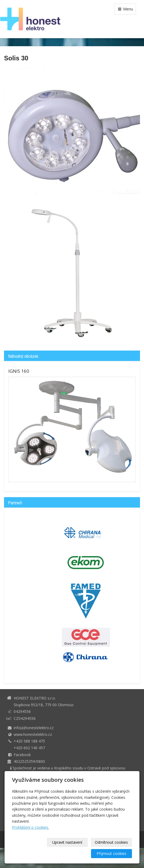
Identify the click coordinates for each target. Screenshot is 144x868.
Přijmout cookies (111, 853)
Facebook (22, 755)
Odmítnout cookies (111, 842)
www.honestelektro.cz (33, 734)
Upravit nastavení (67, 842)
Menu (125, 9)
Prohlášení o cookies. (31, 827)
